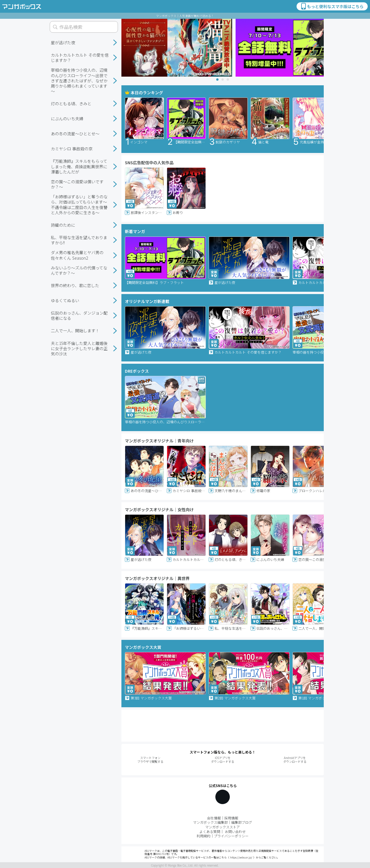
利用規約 (203, 836)
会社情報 (214, 818)
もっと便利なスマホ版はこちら (332, 6)
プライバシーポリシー (231, 836)
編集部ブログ (242, 822)
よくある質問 (210, 831)
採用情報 (231, 818)
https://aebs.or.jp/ (241, 857)
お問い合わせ (235, 831)
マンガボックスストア (223, 827)
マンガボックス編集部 (210, 822)
